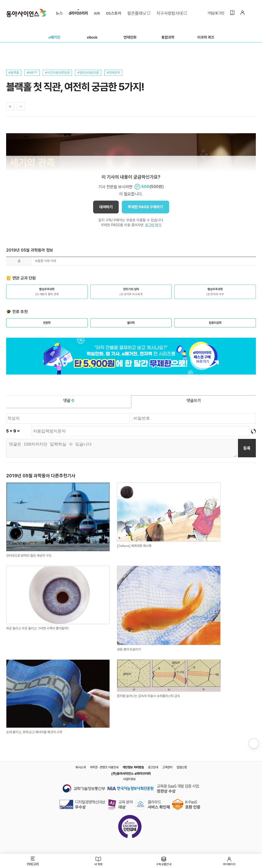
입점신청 (182, 767)
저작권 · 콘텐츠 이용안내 (104, 767)
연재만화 (130, 37)
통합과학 (168, 37)
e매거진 (54, 37)
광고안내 (153, 767)
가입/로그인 (216, 18)
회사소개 (81, 767)
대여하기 (106, 207)
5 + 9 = (13, 431)
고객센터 (167, 767)
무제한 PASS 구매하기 (145, 207)
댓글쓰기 (194, 401)
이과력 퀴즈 (206, 37)
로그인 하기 (153, 225)
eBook (92, 37)
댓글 (69, 401)
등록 (247, 448)
